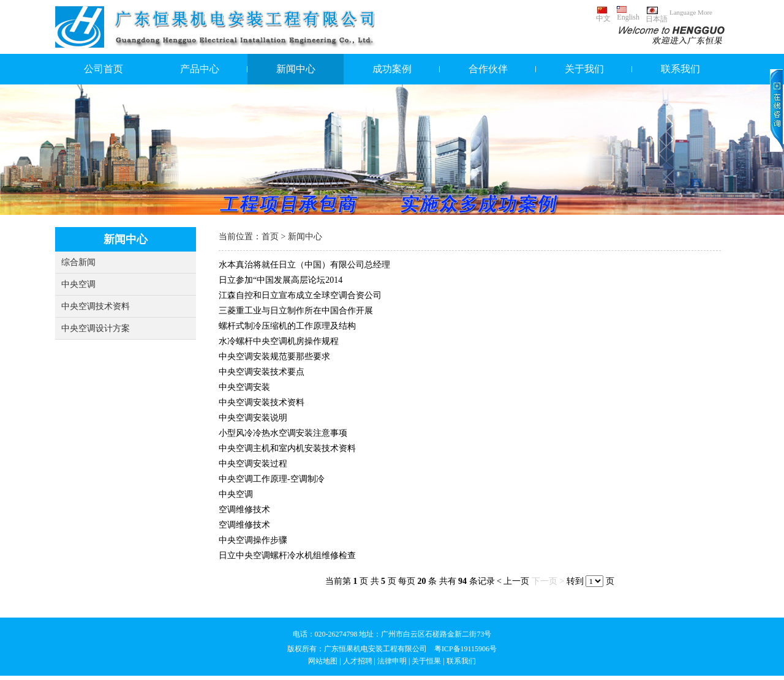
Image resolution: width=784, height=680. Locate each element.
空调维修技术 (244, 510)
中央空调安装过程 (253, 464)
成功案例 (392, 69)
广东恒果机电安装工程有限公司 (375, 649)
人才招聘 (358, 661)
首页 (270, 237)
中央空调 (78, 284)
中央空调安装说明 (253, 418)
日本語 (657, 15)
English (628, 14)
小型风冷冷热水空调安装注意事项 (283, 433)
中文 (603, 14)
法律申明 (392, 661)
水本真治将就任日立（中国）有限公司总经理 (304, 265)
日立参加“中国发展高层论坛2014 (281, 280)
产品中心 (200, 69)
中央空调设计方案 (96, 328)
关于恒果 (426, 661)
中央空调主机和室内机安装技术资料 (287, 448)
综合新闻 (78, 262)
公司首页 (104, 69)
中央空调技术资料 (96, 306)
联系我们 (680, 69)
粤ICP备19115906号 (466, 649)
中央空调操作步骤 (253, 540)
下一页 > (548, 581)
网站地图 (323, 661)
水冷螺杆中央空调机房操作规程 (279, 341)
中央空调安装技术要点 (262, 372)
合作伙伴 (488, 69)
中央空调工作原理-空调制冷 (272, 479)
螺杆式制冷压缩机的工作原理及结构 (287, 326)
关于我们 (584, 69)
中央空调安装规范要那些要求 (274, 357)
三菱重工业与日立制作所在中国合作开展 (296, 311)
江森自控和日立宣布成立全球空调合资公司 (300, 295)
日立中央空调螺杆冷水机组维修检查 (287, 555)
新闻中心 (296, 69)
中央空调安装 (244, 387)
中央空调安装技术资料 (262, 402)
